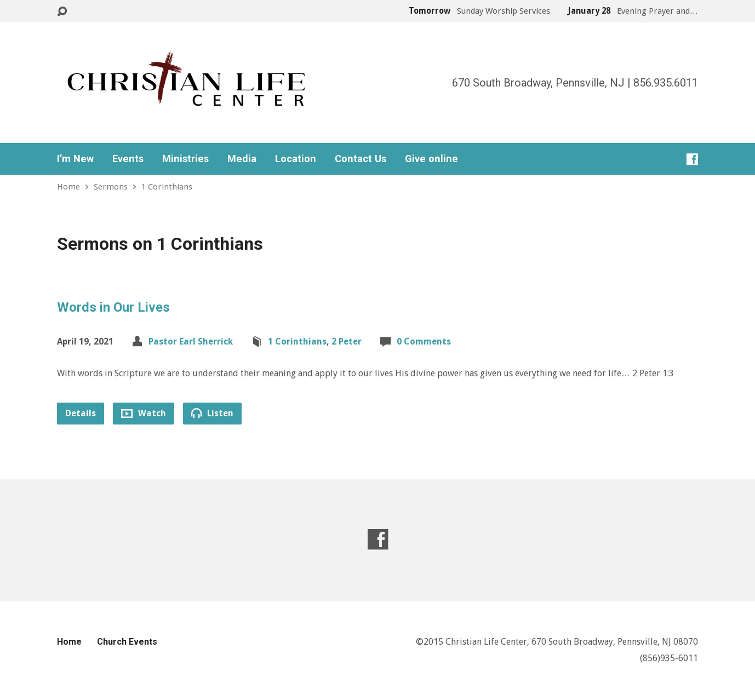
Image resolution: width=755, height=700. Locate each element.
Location (296, 159)
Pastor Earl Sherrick (191, 342)
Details (81, 413)
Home (68, 187)
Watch (144, 413)
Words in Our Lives (113, 307)
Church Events (127, 642)
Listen (212, 413)
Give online (431, 159)
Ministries (185, 159)
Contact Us (361, 159)
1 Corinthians (167, 187)
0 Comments (424, 342)
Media (242, 159)
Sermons (111, 187)
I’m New (75, 159)
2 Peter (347, 342)
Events (128, 159)
